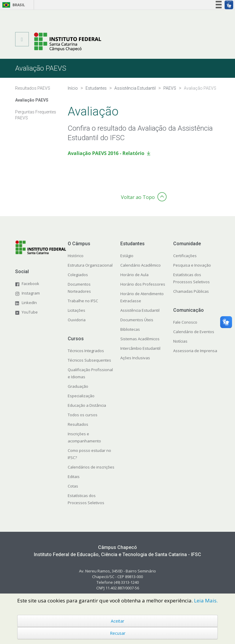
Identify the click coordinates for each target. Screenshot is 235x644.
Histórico (76, 256)
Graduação (78, 386)
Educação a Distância (87, 405)
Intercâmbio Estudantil (140, 348)
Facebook (30, 284)
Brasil (13, 5)
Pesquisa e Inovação (192, 265)
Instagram (31, 293)
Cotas (73, 486)
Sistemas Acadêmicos (140, 339)
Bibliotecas (130, 329)
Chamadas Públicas (191, 291)
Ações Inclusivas (135, 358)
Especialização (81, 396)
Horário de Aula (134, 275)
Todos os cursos (83, 415)
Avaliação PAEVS (32, 100)
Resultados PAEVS (33, 88)
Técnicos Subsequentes (89, 360)
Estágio (127, 256)
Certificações (185, 256)
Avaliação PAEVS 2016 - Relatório (106, 153)
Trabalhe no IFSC (83, 301)
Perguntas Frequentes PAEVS (36, 115)
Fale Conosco (185, 322)
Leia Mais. (206, 601)
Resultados (78, 424)
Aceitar (117, 621)
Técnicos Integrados (86, 351)
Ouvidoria (77, 320)
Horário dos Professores (143, 284)
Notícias (180, 341)
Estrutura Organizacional (90, 265)
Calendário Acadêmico (141, 265)
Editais (74, 477)
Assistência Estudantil (140, 310)
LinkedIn (29, 303)
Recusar (118, 633)
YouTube (30, 312)
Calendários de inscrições (91, 467)
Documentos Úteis (137, 320)
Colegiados (78, 275)
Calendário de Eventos (194, 332)
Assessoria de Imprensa (195, 351)
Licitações (77, 310)
